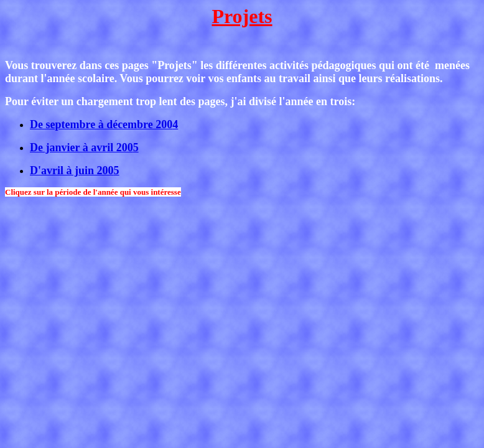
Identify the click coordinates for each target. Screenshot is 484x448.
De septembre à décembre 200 (104, 124)
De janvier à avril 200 (84, 147)
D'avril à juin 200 (75, 170)
